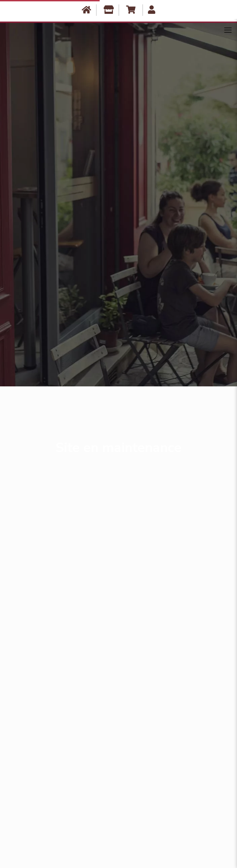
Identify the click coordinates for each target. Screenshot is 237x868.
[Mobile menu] (228, 30)
